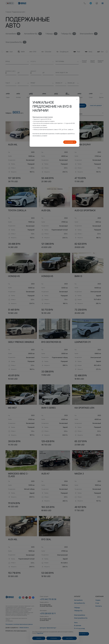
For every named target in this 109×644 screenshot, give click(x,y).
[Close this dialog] (77, 100)
